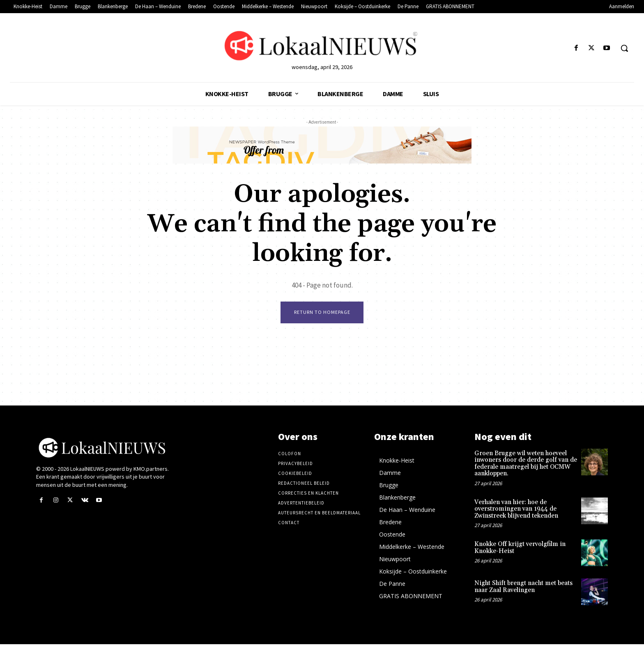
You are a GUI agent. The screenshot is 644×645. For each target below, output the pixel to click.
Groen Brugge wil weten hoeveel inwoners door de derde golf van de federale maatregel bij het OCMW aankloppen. (526, 464)
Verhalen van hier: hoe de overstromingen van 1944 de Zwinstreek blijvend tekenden (516, 510)
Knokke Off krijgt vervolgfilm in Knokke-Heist (520, 549)
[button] (624, 48)
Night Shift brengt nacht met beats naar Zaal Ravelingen (523, 588)
